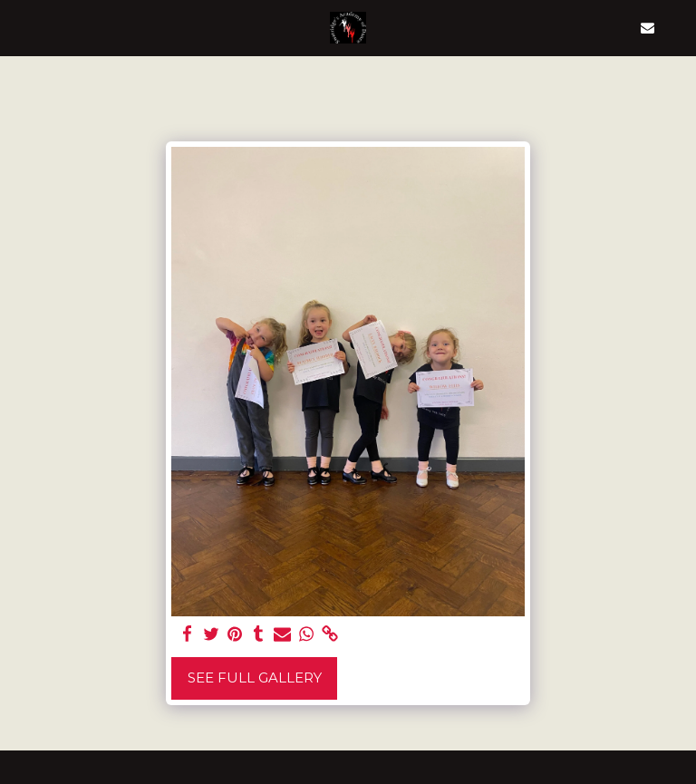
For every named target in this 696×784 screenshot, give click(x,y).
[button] (20, 27)
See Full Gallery (255, 678)
